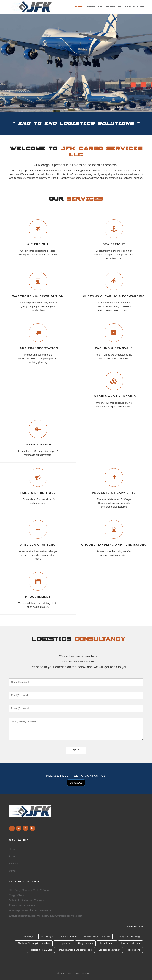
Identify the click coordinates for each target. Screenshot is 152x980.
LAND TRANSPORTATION (38, 348)
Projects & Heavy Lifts (114, 493)
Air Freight (29, 937)
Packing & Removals (114, 348)
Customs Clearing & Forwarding (34, 943)
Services (114, 7)
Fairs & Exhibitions (38, 493)
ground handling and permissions (114, 545)
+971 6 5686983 (27, 905)
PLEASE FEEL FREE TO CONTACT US (76, 776)
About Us (94, 7)
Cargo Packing (85, 943)
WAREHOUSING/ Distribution (38, 296)
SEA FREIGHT (114, 244)
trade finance (38, 445)
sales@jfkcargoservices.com (33, 916)
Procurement (38, 597)
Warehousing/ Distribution (97, 937)
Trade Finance (107, 943)
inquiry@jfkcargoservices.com (66, 916)
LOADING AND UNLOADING (114, 396)
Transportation (64, 943)
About (12, 856)
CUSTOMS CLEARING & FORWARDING (114, 296)
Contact (13, 871)
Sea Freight (47, 937)
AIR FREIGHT (38, 244)
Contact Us (135, 7)
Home (79, 7)
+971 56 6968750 (43, 911)
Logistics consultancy (109, 950)
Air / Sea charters (38, 545)
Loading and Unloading (128, 937)
